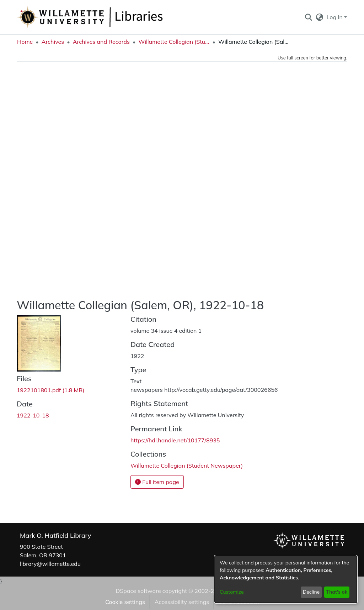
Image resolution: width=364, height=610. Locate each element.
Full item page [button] (157, 482)
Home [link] (25, 42)
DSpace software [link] (138, 591)
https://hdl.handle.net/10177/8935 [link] (175, 440)
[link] (50, 390)
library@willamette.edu (50, 564)
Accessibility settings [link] (182, 602)
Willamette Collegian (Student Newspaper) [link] (174, 42)
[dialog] (286, 579)
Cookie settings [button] (125, 602)
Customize (232, 592)
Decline (311, 592)
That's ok (337, 592)
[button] (308, 17)
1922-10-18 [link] (33, 415)
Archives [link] (53, 42)
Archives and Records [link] (101, 42)
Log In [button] (335, 17)
